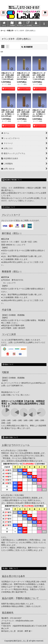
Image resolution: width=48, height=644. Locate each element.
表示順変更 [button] (27, 47)
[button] (3, 13)
